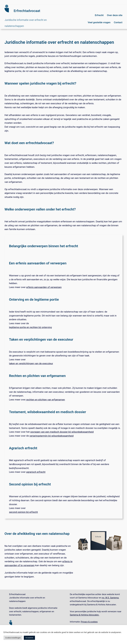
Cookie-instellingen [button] (13, 638)
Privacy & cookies (89, 622)
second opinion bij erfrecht (23, 512)
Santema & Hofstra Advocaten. (85, 615)
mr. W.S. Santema (110, 598)
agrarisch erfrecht (36, 472)
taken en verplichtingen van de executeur (31, 363)
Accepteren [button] (29, 638)
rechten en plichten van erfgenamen (45, 400)
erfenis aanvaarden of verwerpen (44, 287)
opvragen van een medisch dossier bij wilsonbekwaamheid (62, 432)
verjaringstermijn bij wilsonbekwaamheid (52, 436)
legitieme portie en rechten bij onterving (30, 327)
